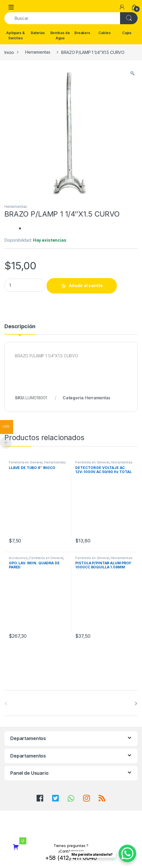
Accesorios (18, 558)
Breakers (82, 33)
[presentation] (136, 704)
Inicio (9, 52)
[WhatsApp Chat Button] (127, 853)
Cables (104, 33)
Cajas (127, 33)
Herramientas (38, 52)
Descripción (20, 327)
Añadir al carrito (86, 285)
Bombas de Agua (60, 35)
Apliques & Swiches (16, 35)
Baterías (38, 33)
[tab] (20, 329)
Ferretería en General (26, 462)
